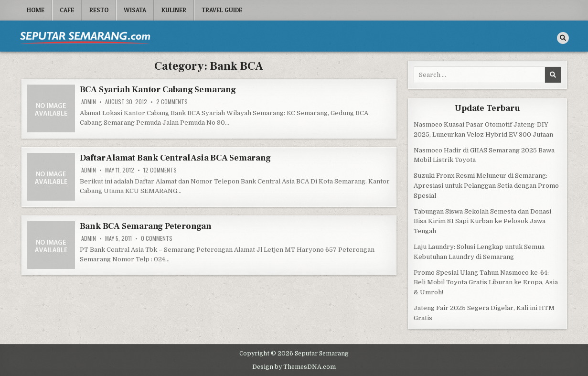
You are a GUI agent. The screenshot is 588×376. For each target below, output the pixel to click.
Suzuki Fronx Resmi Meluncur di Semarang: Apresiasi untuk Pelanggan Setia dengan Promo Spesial (486, 186)
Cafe (67, 10)
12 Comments (160, 170)
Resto (99, 10)
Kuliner (174, 10)
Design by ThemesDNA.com (294, 367)
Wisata (135, 10)
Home (36, 10)
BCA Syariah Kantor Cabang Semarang (158, 90)
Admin (89, 102)
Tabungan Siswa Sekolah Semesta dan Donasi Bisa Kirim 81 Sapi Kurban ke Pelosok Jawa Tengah (482, 221)
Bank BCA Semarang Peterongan (146, 226)
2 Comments (172, 102)
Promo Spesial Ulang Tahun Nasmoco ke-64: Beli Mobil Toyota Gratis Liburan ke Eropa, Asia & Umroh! (486, 283)
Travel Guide (222, 10)
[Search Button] (563, 38)
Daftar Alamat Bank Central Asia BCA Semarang (175, 158)
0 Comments (157, 238)
